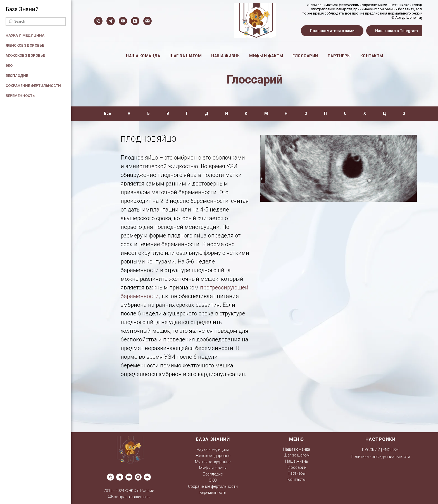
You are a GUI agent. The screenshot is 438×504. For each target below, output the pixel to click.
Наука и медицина (25, 35)
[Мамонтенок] (111, 21)
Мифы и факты (266, 56)
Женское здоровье (25, 45)
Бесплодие (17, 76)
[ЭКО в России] (123, 21)
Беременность (20, 96)
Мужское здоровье (25, 55)
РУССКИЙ (371, 450)
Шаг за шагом (186, 56)
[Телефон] (98, 21)
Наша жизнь (225, 56)
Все (107, 113)
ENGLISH (391, 450)
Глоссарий (305, 56)
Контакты (372, 56)
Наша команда (143, 56)
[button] (332, 31)
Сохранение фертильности (33, 86)
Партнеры (339, 56)
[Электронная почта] (147, 21)
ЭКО (9, 66)
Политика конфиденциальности (380, 457)
